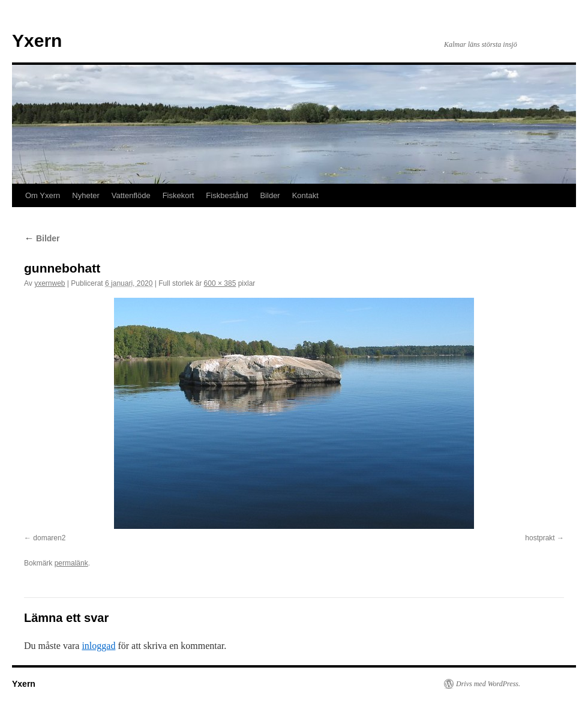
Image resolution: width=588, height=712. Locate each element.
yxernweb (49, 283)
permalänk (71, 563)
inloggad (98, 646)
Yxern (37, 41)
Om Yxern (43, 195)
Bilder (270, 195)
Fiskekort (178, 195)
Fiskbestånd (227, 195)
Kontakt (305, 195)
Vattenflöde (131, 195)
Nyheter (86, 195)
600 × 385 (220, 283)
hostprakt (540, 538)
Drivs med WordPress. (488, 684)
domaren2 (49, 538)
